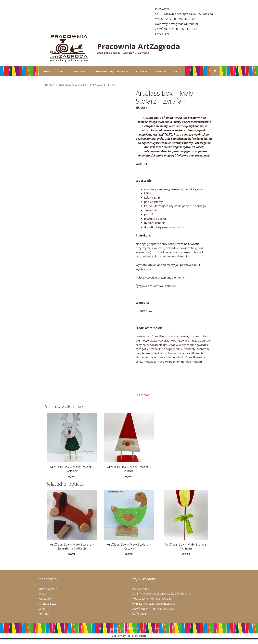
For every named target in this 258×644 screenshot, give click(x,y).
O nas (64, 71)
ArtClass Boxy (47, 604)
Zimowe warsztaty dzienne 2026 (111, 71)
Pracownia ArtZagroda (139, 46)
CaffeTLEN (162, 34)
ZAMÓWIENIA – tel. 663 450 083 (176, 29)
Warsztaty (80, 71)
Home (49, 85)
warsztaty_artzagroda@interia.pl (177, 24)
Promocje (142, 71)
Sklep (179, 71)
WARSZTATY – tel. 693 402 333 (175, 19)
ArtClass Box (62, 85)
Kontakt (44, 614)
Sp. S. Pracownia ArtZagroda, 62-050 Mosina (184, 14)
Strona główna (48, 589)
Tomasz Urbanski (149, 628)
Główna (46, 71)
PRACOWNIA (163, 9)
